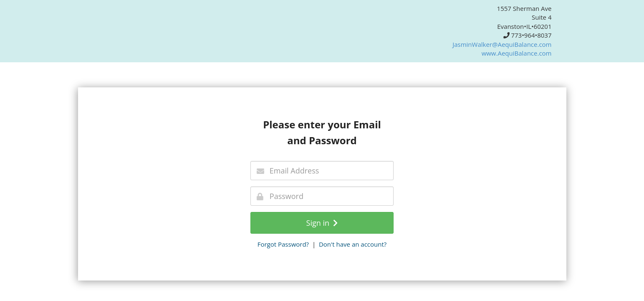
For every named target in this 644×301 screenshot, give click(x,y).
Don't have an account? (353, 244)
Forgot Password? (283, 244)
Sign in (322, 223)
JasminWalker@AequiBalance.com (502, 44)
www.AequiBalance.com (517, 53)
